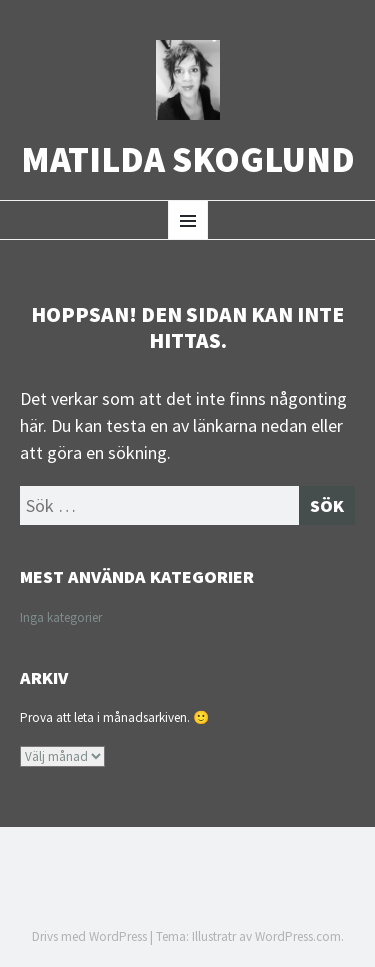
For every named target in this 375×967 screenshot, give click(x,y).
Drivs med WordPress (89, 936)
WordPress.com (298, 936)
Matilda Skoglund (188, 160)
